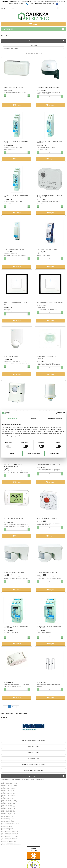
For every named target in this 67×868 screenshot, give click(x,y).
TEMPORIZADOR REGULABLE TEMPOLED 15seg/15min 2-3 (49, 196)
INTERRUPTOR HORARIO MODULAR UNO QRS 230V (16, 142)
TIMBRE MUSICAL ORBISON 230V (13, 87)
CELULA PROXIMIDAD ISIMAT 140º (47, 572)
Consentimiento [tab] (12, 418)
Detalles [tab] (33, 418)
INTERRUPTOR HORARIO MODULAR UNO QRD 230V (49, 142)
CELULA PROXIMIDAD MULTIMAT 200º (49, 465)
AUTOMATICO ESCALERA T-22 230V (14, 249)
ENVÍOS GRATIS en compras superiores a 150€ (17, 2)
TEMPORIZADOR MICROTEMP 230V (48, 518)
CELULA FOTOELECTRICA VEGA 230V (48, 87)
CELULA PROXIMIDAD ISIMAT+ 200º (14, 572)
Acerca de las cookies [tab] (55, 418)
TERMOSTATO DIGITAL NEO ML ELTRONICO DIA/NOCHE (13, 465)
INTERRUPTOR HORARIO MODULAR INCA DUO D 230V (49, 627)
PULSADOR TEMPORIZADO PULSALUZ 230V (50, 303)
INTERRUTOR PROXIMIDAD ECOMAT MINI (16, 680)
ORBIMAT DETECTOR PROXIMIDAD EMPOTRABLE (48, 358)
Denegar (12, 454)
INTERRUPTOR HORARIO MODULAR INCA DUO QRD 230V (16, 627)
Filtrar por (47, 41)
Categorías (33, 29)
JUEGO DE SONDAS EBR (44, 680)
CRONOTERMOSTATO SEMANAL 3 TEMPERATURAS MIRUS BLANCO (14, 519)
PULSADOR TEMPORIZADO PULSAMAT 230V (15, 304)
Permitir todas (55, 454)
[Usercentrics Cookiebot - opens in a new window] (57, 413)
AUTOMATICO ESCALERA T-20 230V (48, 249)
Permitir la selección (33, 454)
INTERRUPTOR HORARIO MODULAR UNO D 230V (17, 196)
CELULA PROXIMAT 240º (11, 357)
